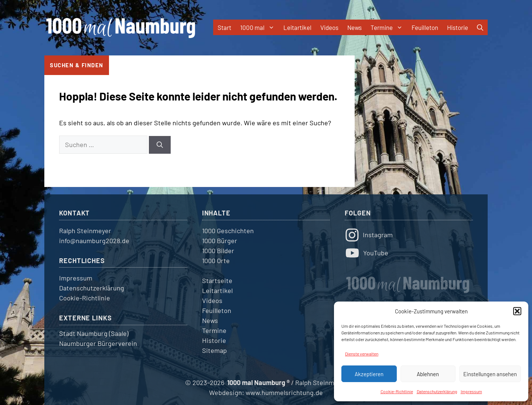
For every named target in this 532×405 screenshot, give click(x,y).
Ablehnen (428, 374)
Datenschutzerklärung (437, 391)
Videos (329, 27)
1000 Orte (216, 261)
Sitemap (214, 350)
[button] (517, 311)
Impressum (471, 391)
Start (224, 27)
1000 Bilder (218, 251)
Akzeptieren (369, 374)
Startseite (217, 280)
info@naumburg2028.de (94, 241)
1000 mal (260, 27)
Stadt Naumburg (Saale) (94, 333)
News (354, 27)
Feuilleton (425, 27)
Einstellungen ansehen (490, 374)
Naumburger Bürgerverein (98, 343)
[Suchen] (160, 145)
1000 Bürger (220, 241)
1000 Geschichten (228, 231)
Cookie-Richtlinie (397, 391)
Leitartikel (297, 27)
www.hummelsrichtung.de (284, 392)
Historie (458, 27)
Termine (389, 27)
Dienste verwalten (362, 354)
